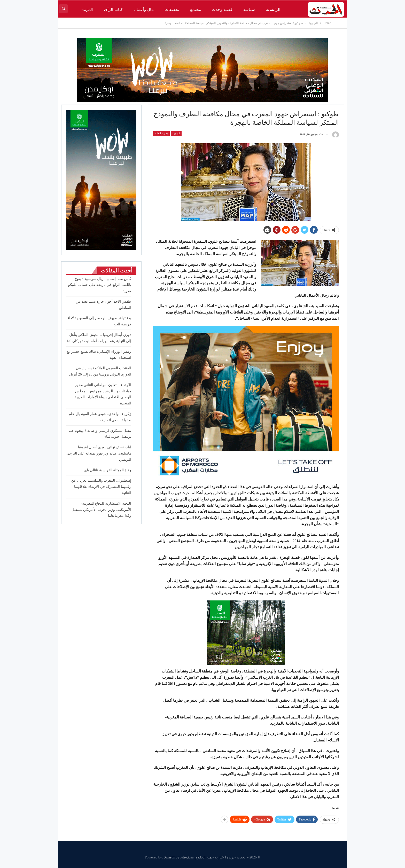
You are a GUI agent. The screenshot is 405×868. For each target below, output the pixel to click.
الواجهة (176, 133)
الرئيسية (273, 10)
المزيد (88, 10)
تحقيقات (172, 10)
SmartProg (172, 857)
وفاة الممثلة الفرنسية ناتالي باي (108, 470)
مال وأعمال (144, 10)
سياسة (249, 10)
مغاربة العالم (162, 133)
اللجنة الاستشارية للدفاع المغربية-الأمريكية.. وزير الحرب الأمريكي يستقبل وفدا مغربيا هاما (101, 510)
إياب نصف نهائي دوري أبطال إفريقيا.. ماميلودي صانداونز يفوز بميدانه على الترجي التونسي (99, 453)
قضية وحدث (222, 10)
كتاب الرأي (113, 10)
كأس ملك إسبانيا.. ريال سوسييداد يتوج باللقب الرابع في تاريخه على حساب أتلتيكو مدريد (100, 285)
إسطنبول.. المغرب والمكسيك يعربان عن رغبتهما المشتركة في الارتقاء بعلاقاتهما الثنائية (101, 487)
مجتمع (196, 10)
